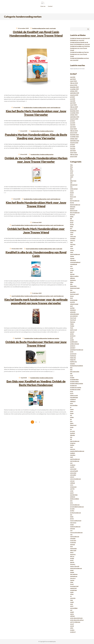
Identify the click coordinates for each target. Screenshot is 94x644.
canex (72, 232)
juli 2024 (72, 121)
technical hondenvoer (76, 568)
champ (72, 256)
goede (72, 340)
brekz (72, 227)
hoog (72, 391)
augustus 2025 (74, 95)
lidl (71, 439)
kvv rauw (72, 431)
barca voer (73, 197)
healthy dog (73, 362)
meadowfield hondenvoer (77, 451)
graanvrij (73, 346)
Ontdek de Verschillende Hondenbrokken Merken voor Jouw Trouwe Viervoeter (36, 160)
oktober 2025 (74, 91)
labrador (73, 435)
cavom (72, 250)
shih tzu (72, 556)
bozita (72, 224)
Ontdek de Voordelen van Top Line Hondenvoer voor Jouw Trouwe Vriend (79, 54)
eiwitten (72, 308)
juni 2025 (73, 99)
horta (72, 393)
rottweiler (73, 539)
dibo (71, 284)
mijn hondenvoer (75, 461)
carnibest (73, 238)
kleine (72, 423)
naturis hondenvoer (75, 479)
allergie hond (74, 185)
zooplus (72, 630)
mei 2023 (73, 149)
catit (71, 246)
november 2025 (74, 89)
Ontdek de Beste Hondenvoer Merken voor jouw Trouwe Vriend (36, 344)
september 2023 (75, 141)
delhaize (72, 278)
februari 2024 (74, 131)
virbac (72, 594)
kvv (71, 429)
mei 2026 (73, 77)
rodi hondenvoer (75, 537)
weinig (72, 614)
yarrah (72, 626)
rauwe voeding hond (76, 521)
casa (71, 242)
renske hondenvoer (75, 527)
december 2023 (74, 135)
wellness (72, 616)
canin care (73, 236)
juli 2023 (72, 145)
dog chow (73, 292)
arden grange (74, 189)
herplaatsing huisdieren (77, 366)
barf (71, 199)
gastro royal (73, 330)
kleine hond (73, 425)
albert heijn (73, 181)
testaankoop (74, 576)
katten (72, 417)
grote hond (73, 354)
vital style (73, 598)
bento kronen (74, 211)
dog (71, 290)
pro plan (72, 509)
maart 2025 (73, 105)
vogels (72, 602)
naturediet (73, 475)
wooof (72, 624)
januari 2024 (74, 133)
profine (72, 511)
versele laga (73, 590)
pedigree (73, 497)
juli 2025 (72, 97)
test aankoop (74, 574)
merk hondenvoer (55, 108)
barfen (72, 203)
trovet (72, 584)
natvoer (72, 481)
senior (72, 552)
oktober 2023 (74, 139)
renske (72, 525)
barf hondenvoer (75, 201)
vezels (72, 592)
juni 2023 (73, 147)
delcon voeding (74, 276)
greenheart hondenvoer (77, 350)
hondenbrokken (28, 108)
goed (13, 225)
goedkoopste (74, 342)
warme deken (74, 608)
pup (71, 515)
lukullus (72, 445)
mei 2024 (73, 125)
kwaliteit (73, 433)
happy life (73, 360)
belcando (73, 207)
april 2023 (73, 151)
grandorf (73, 348)
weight (72, 612)
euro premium (74, 316)
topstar (72, 580)
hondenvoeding (74, 382)
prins (71, 503)
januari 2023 (74, 157)
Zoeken (88, 29)
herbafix (72, 364)
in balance (73, 399)
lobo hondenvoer (75, 441)
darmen (72, 274)
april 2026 (73, 79)
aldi (71, 183)
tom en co (73, 578)
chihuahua (73, 260)
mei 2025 (73, 101)
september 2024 (75, 117)
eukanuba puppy (75, 314)
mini (71, 463)
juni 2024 (73, 123)
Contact (50, 6)
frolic (72, 328)
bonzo (72, 221)
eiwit (71, 306)
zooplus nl (73, 632)
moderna (73, 465)
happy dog (73, 358)
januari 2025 (74, 109)
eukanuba (73, 312)
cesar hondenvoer (75, 254)
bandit (72, 193)
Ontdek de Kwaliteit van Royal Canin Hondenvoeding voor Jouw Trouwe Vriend (36, 34)
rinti (71, 531)
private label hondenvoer (77, 507)
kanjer (72, 413)
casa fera (73, 244)
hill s (71, 368)
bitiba (72, 217)
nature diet (73, 473)
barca (72, 195)
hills (71, 374)
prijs (71, 501)
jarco (72, 403)
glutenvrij (73, 336)
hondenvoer (73, 386)
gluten (72, 334)
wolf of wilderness (75, 622)
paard (72, 493)
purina (72, 519)
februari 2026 (74, 83)
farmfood (73, 320)
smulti (72, 560)
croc (71, 266)
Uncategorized (74, 586)
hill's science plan (75, 372)
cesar (72, 252)
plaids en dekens (75, 499)
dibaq (72, 282)
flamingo (73, 322)
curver (72, 270)
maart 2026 (73, 81)
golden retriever (75, 344)
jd (71, 407)
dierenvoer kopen (75, 288)
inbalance (73, 401)
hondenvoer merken (44, 225)
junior (72, 411)
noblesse (72, 483)
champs (72, 258)
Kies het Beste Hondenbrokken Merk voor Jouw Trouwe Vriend (36, 204)
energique (73, 310)
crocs (72, 268)
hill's (71, 370)
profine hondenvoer (76, 513)
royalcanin (73, 542)
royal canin (53, 28)
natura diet (73, 469)
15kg (71, 169)
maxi (71, 447)
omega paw (73, 487)
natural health (74, 471)
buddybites (73, 230)
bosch (72, 223)
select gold (73, 550)
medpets (73, 453)
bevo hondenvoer (75, 213)
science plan (73, 548)
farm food (73, 318)
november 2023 (74, 137)
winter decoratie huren (76, 618)
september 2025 (75, 93)
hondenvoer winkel (75, 389)
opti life (72, 489)
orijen (72, 491)
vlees (71, 600)
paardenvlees (74, 495)
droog (72, 296)
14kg (71, 165)
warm (72, 606)
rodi (71, 535)
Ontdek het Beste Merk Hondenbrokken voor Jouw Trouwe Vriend (36, 231)
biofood (72, 215)
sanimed (72, 545)
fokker (72, 324)
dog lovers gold (74, 294)
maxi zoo (73, 449)
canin (72, 234)
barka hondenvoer (75, 205)
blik (71, 219)
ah (71, 179)
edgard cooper (74, 304)
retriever (73, 529)
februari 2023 (74, 155)
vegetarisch (73, 588)
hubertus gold (74, 395)
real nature (73, 523)
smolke (72, 558)
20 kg (72, 171)
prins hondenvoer (75, 505)
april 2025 (73, 103)
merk (48, 28)
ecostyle (72, 302)
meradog (73, 455)
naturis (72, 477)
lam (71, 437)
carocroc (73, 240)
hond (27, 249)
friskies (72, 326)
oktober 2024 (74, 115)
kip (71, 419)
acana (72, 175)
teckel (72, 570)
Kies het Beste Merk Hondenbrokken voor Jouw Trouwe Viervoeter (36, 113)
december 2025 (74, 87)
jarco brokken (74, 405)
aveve (72, 191)
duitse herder (74, 300)
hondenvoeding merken (39, 28)
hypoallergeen (74, 397)
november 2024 (74, 113)
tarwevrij (73, 564)
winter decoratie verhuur (77, 620)
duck (71, 298)
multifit (72, 467)
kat (71, 415)
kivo (71, 421)
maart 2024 (73, 129)
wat (71, 610)
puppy (72, 517)
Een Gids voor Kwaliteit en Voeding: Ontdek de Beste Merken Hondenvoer (36, 383)
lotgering (73, 443)
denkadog (73, 280)
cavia (72, 248)
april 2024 (73, 127)
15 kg (71, 167)
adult (72, 177)
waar (72, 604)
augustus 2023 (74, 143)
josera (72, 409)
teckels (72, 572)
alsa (71, 187)
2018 (71, 173)
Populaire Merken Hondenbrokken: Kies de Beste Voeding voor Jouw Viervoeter (36, 136)
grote (72, 352)
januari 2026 (74, 85)
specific (72, 562)
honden (72, 378)
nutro (72, 485)
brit (71, 229)
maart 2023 (73, 153)
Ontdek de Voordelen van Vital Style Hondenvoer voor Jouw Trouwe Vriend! (80, 48)
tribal (72, 582)
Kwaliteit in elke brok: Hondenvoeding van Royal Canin (36, 254)
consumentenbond (75, 262)
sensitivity (73, 554)
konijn (72, 427)
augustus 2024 (74, 119)
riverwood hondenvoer (76, 533)
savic (71, 546)
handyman (73, 356)
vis (71, 596)
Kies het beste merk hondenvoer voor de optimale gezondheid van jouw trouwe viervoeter (36, 301)
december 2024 (74, 111)
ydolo (72, 628)
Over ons (43, 6)
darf (71, 272)
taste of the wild (75, 566)
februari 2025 (74, 107)
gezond (72, 332)
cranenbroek (74, 264)
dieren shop (73, 286)
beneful (72, 209)
